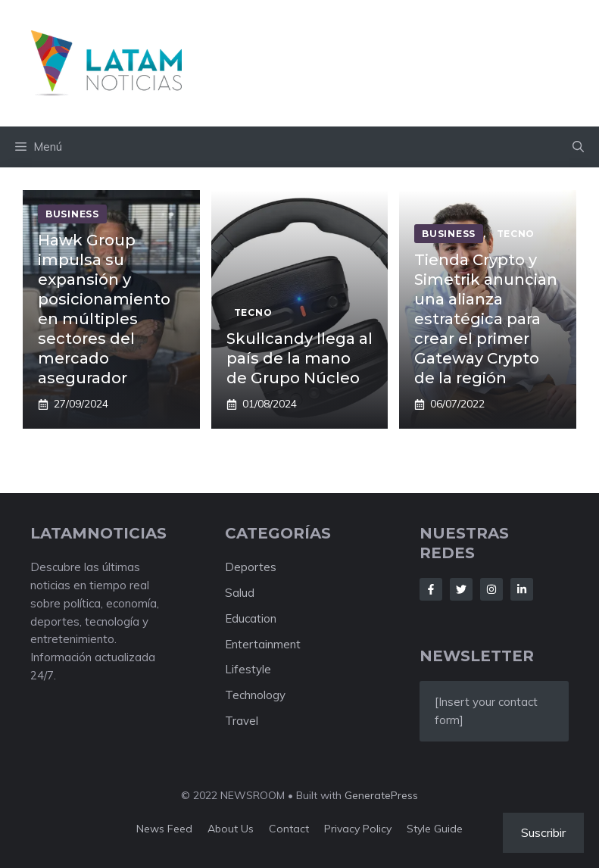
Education (251, 618)
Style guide (435, 829)
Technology (255, 695)
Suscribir (543, 832)
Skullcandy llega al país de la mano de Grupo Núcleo (299, 358)
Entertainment (263, 644)
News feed (164, 829)
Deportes (251, 567)
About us (231, 829)
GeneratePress (381, 795)
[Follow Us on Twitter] (461, 589)
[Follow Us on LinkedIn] (522, 589)
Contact (289, 829)
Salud (240, 593)
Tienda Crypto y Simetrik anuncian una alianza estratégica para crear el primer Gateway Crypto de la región (486, 319)
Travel (242, 721)
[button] (578, 147)
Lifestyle (248, 669)
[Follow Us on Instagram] (491, 589)
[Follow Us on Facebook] (431, 589)
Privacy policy (358, 829)
